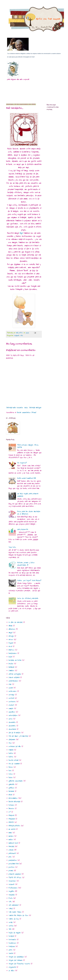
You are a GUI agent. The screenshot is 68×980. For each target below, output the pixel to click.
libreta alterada (14, 802)
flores (11, 767)
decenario (12, 722)
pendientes (13, 860)
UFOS (11, 950)
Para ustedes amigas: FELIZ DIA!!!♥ (28, 446)
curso (11, 719)
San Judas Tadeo (15, 912)
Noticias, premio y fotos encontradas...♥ (26, 564)
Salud (11, 909)
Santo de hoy (14, 919)
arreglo (11, 636)
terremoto (12, 940)
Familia (11, 750)
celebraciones (13, 681)
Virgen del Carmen (15, 960)
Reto (11, 898)
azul (10, 646)
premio (11, 871)
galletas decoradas (16, 781)
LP (10, 812)
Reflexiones (13, 888)
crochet (11, 705)
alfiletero (12, 629)
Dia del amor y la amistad (18, 736)
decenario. (12, 726)
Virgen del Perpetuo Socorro (19, 964)
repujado (12, 895)
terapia (11, 936)
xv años (11, 971)
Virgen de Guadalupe (16, 957)
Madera (11, 815)
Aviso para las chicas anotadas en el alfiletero (29, 513)
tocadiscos (12, 943)
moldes (11, 836)
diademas (12, 740)
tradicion (12, 946)
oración (11, 850)
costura (11, 698)
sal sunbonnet (14, 905)
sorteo (11, 926)
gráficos (11, 788)
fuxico (11, 777)
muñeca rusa (13, 843)
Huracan (11, 791)
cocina (11, 688)
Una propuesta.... (23, 529)
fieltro (11, 753)
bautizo (11, 650)
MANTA (11, 822)
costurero (12, 702)
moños (11, 840)
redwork (17, 336)
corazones (13, 691)
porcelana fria (14, 864)
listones (11, 805)
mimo (10, 833)
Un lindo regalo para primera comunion (28, 495)
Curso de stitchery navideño (28, 598)
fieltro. (11, 757)
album (10, 626)
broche (11, 664)
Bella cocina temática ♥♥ (27, 478)
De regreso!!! (22, 463)
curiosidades (13, 715)
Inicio (26, 408)
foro (10, 771)
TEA (10, 929)
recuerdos (12, 881)
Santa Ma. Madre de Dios (18, 915)
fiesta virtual (13, 760)
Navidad (11, 846)
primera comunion (15, 874)
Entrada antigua (35, 408)
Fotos (11, 774)
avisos (11, 640)
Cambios (11, 671)
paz (10, 857)
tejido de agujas (15, 933)
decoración (12, 729)
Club (10, 684)
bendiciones (13, 653)
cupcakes (12, 712)
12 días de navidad (16, 622)
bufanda (11, 667)
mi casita (12, 829)
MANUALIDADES (14, 826)
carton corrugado (15, 674)
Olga (21, 233)
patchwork (12, 853)
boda (10, 657)
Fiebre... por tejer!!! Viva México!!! (29, 580)
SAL (22, 336)
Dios (10, 743)
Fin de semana (14, 764)
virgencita (12, 967)
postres (12, 867)
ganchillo (11, 784)
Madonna (12, 819)
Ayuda (11, 643)
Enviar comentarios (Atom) (27, 413)
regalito (11, 891)
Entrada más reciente (15, 408)
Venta (11, 953)
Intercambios (13, 798)
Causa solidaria (14, 677)
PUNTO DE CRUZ (15, 877)
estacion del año (15, 746)
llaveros (11, 809)
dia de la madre (15, 733)
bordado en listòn (15, 660)
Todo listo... (13, 547)
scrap (11, 922)
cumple (11, 708)
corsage (11, 695)
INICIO (10, 795)
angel (11, 633)
